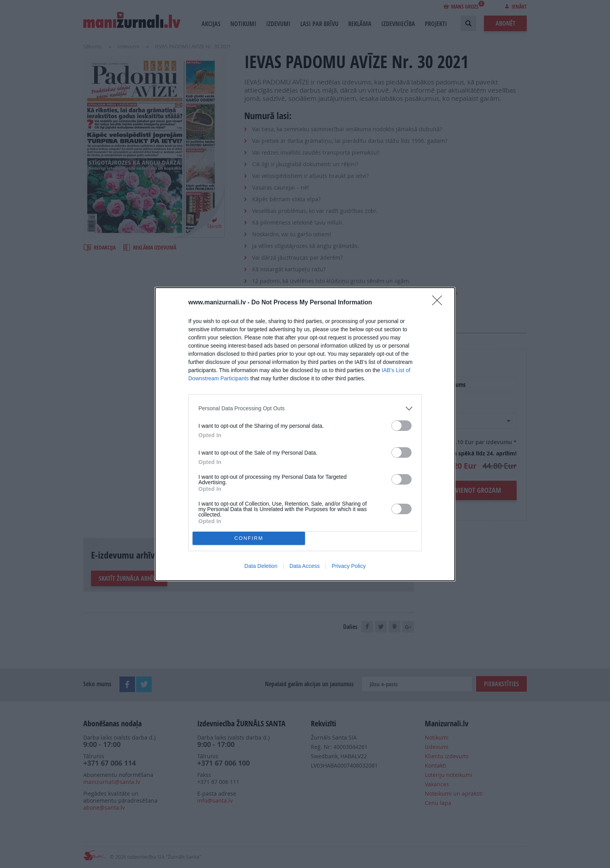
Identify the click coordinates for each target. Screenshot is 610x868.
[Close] (440, 303)
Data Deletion (261, 566)
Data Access (305, 566)
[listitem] (305, 409)
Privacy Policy (349, 566)
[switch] (401, 426)
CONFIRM (249, 538)
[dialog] (305, 434)
